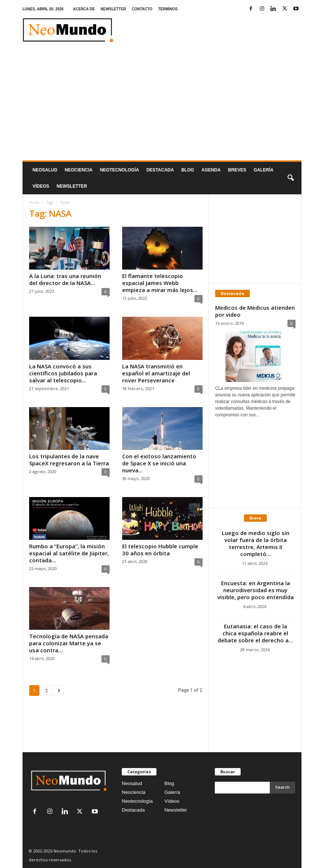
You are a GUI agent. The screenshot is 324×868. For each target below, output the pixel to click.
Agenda (211, 170)
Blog (188, 170)
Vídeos (41, 186)
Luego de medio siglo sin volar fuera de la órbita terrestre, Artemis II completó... (256, 543)
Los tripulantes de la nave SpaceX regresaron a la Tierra (69, 460)
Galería (263, 170)
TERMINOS (168, 9)
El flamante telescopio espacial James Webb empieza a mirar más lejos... (160, 283)
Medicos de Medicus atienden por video (255, 311)
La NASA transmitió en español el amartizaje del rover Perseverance (156, 373)
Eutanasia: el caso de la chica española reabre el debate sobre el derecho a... (255, 633)
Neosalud (45, 170)
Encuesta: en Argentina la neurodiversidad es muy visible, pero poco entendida (256, 590)
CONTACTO (142, 9)
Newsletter (176, 810)
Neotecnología (137, 801)
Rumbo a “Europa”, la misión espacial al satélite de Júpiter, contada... (69, 553)
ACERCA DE (84, 9)
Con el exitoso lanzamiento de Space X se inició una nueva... (159, 463)
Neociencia (78, 170)
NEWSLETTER (113, 9)
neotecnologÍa (120, 170)
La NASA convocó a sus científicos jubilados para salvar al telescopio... (63, 373)
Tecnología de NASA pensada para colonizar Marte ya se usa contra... (69, 643)
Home (34, 202)
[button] (290, 178)
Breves (237, 170)
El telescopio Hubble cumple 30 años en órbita (160, 550)
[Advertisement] (162, 105)
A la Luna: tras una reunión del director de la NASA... (65, 279)
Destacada (160, 170)
